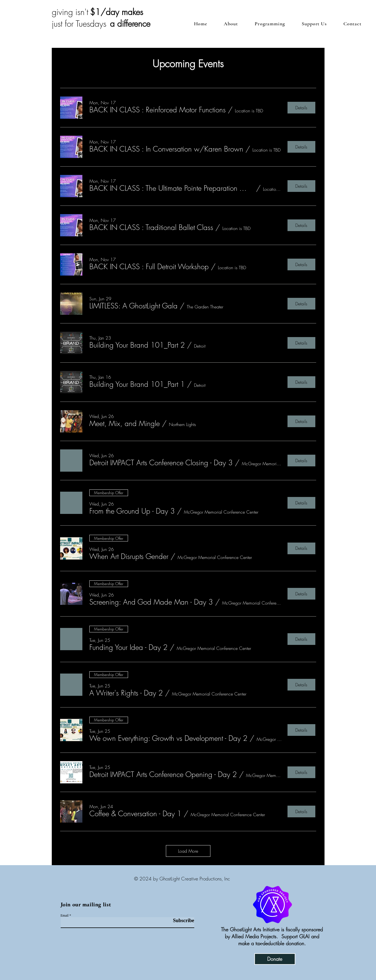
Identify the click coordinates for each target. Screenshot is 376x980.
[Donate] (275, 959)
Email (65, 915)
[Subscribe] (180, 921)
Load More (188, 851)
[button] (314, 24)
